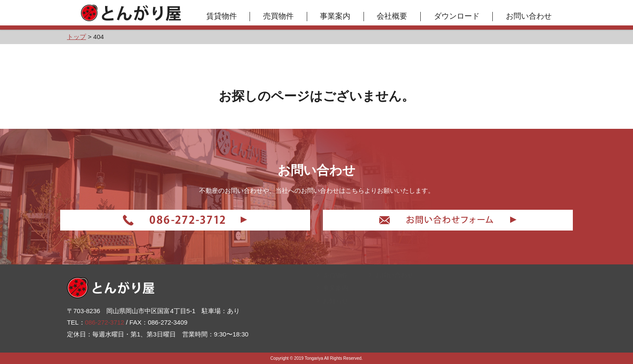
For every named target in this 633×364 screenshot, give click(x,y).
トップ (329, 282)
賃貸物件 (222, 16)
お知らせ (332, 333)
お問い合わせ (529, 16)
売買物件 (279, 16)
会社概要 (393, 16)
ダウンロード (457, 16)
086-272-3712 (105, 321)
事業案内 (336, 16)
